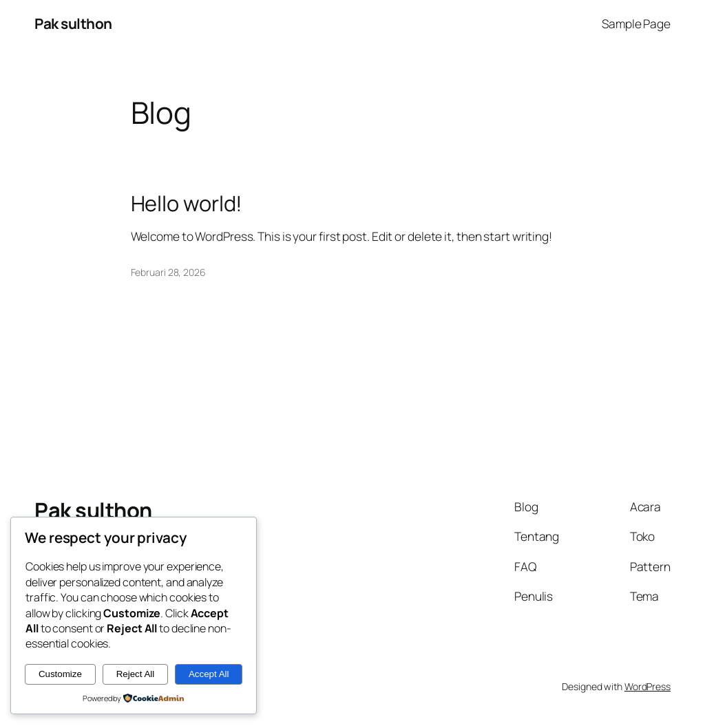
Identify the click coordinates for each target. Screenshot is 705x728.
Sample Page (636, 23)
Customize (60, 674)
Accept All (209, 674)
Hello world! (187, 203)
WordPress (648, 686)
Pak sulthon (73, 23)
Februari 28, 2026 (168, 272)
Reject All (136, 674)
